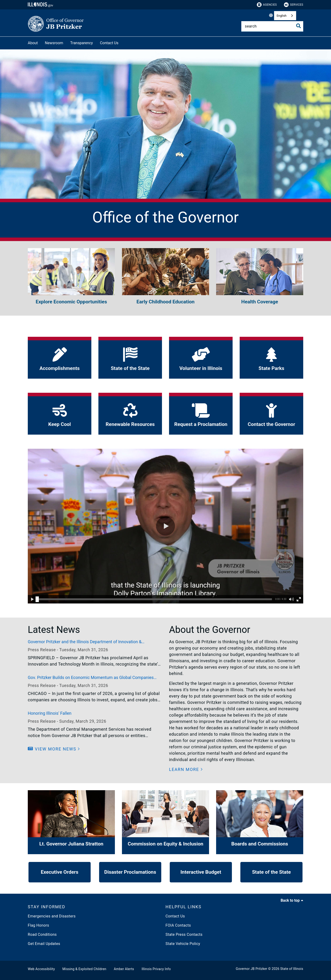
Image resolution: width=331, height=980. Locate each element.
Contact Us (109, 43)
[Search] (272, 26)
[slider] (37, 599)
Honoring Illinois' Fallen (50, 713)
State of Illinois (292, 969)
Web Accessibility (41, 969)
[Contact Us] (122, 42)
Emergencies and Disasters (52, 916)
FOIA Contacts (178, 925)
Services (294, 5)
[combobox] (285, 16)
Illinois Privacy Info (156, 969)
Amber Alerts (124, 969)
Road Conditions (42, 934)
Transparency (81, 43)
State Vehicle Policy (183, 944)
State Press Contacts (184, 934)
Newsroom (54, 43)
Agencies (267, 5)
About (33, 43)
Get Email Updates (44, 944)
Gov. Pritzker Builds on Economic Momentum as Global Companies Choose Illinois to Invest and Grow (91, 678)
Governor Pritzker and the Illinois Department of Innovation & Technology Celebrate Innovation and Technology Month (85, 642)
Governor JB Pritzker (252, 969)
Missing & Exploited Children (84, 969)
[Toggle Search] (299, 26)
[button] (165, 526)
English (282, 16)
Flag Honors (38, 925)
